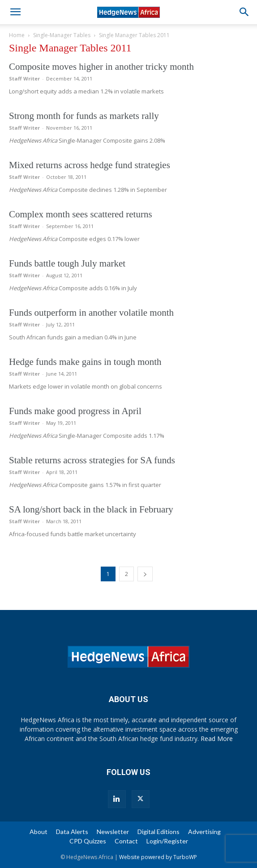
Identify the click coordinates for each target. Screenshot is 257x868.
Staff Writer (24, 78)
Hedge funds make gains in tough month (85, 362)
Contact (126, 841)
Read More (217, 739)
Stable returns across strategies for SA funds (92, 460)
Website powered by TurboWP (158, 857)
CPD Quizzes (88, 841)
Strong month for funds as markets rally (84, 116)
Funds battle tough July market (67, 263)
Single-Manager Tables (62, 35)
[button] (15, 12)
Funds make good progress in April (75, 411)
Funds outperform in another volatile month (91, 313)
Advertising (204, 832)
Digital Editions (158, 832)
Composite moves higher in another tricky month (101, 67)
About (39, 832)
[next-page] (145, 574)
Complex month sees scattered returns (81, 214)
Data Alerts (72, 832)
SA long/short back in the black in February (91, 509)
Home (17, 35)
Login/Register (167, 841)
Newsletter (113, 832)
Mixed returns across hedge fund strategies (90, 165)
